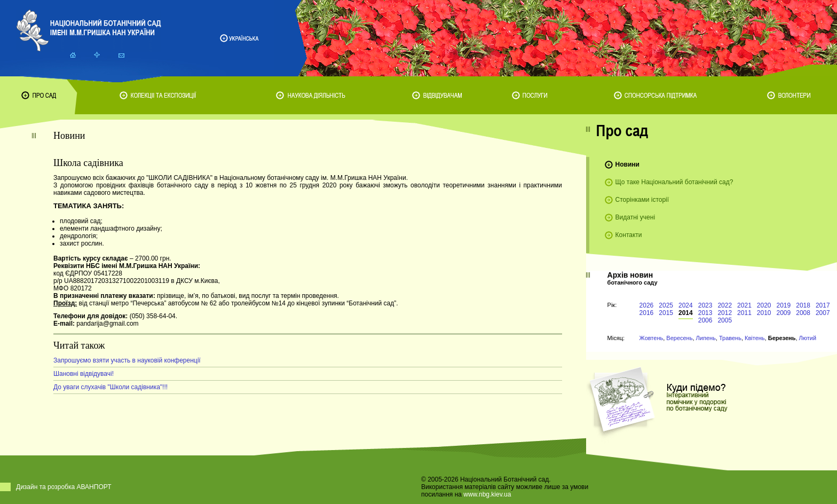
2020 (764, 305)
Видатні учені (635, 217)
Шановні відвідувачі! (84, 374)
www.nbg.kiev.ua (487, 494)
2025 (666, 305)
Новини (627, 164)
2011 (744, 313)
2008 (803, 313)
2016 (647, 313)
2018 (803, 305)
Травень (730, 338)
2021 (744, 305)
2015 (666, 313)
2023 (705, 305)
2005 (725, 320)
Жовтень (652, 338)
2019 (784, 305)
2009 (784, 313)
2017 (823, 305)
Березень (782, 338)
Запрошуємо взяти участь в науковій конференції (127, 360)
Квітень (755, 338)
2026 (647, 305)
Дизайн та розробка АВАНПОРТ (64, 487)
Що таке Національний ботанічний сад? (674, 182)
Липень (706, 338)
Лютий (808, 338)
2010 (764, 313)
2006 (705, 320)
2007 (823, 313)
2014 (686, 313)
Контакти (629, 235)
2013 (705, 313)
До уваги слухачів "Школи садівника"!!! (110, 387)
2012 (725, 313)
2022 (725, 305)
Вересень (679, 338)
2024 (686, 305)
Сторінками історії (642, 200)
